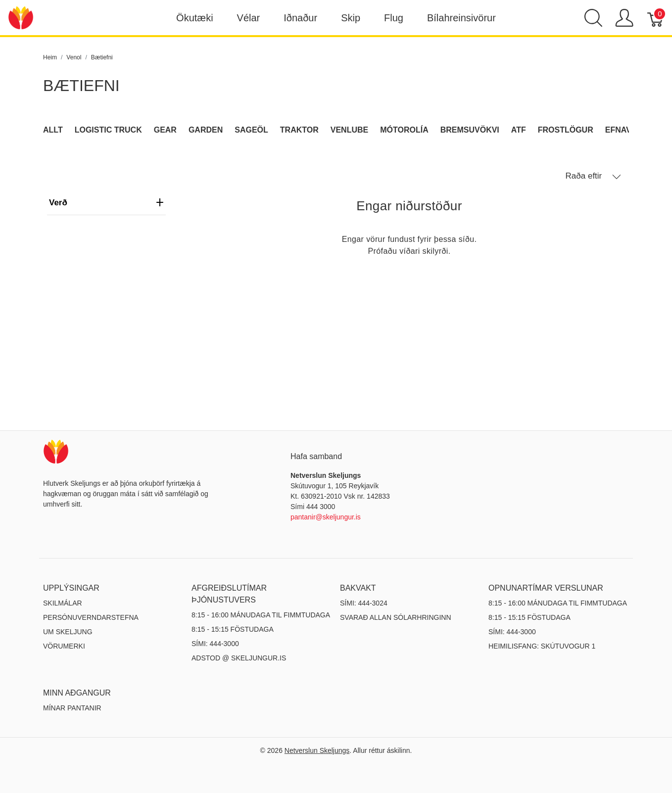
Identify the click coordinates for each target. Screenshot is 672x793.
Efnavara (627, 130)
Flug (394, 18)
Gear (165, 130)
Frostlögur (566, 130)
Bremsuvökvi (470, 130)
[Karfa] (656, 18)
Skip (351, 18)
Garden (206, 130)
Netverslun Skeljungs (317, 750)
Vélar (249, 18)
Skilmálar (63, 603)
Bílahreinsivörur (461, 18)
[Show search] (593, 18)
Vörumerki (64, 646)
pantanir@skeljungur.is (326, 517)
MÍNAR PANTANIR (72, 708)
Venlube (349, 130)
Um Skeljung (68, 632)
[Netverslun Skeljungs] (21, 17)
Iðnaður (300, 18)
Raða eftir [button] (593, 176)
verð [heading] (106, 203)
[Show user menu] (624, 18)
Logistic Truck (108, 130)
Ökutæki (194, 18)
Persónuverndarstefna (91, 617)
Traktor (299, 130)
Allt (53, 130)
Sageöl (251, 130)
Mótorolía (404, 130)
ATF (519, 130)
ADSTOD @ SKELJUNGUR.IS (239, 658)
